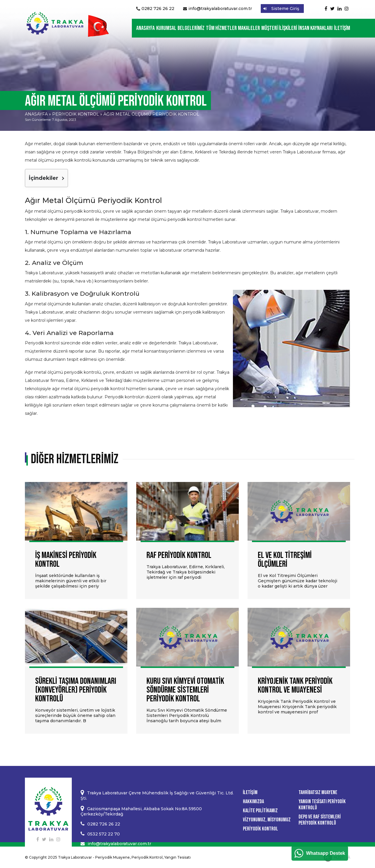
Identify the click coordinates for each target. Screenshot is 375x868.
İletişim (342, 28)
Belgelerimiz (191, 28)
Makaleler (249, 28)
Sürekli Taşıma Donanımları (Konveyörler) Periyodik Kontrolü (76, 690)
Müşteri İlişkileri (279, 28)
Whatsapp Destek (326, 853)
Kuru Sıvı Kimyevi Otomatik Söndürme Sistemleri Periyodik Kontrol (185, 690)
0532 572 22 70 (104, 834)
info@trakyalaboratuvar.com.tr (220, 9)
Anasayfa (145, 28)
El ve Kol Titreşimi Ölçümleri (285, 560)
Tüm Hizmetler (221, 28)
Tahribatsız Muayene (318, 792)
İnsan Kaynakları (315, 28)
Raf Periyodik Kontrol (179, 555)
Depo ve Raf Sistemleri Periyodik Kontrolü (320, 820)
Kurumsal (166, 28)
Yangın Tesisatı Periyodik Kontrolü (322, 805)
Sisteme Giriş (285, 9)
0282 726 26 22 (158, 9)
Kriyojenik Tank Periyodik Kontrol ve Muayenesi (295, 686)
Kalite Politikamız (260, 811)
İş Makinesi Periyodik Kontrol (66, 560)
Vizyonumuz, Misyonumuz (267, 820)
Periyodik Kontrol (76, 114)
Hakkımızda (253, 802)
